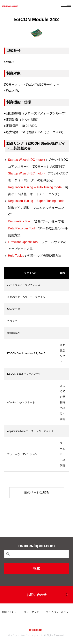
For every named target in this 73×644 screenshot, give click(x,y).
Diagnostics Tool (19, 221)
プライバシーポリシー (59, 612)
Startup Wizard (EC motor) (26, 173)
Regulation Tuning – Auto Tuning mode (35, 187)
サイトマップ (32, 612)
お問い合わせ (37, 595)
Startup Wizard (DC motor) (26, 160)
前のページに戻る (37, 492)
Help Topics (16, 256)
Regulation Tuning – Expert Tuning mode (36, 201)
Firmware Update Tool (23, 242)
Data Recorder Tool (21, 228)
